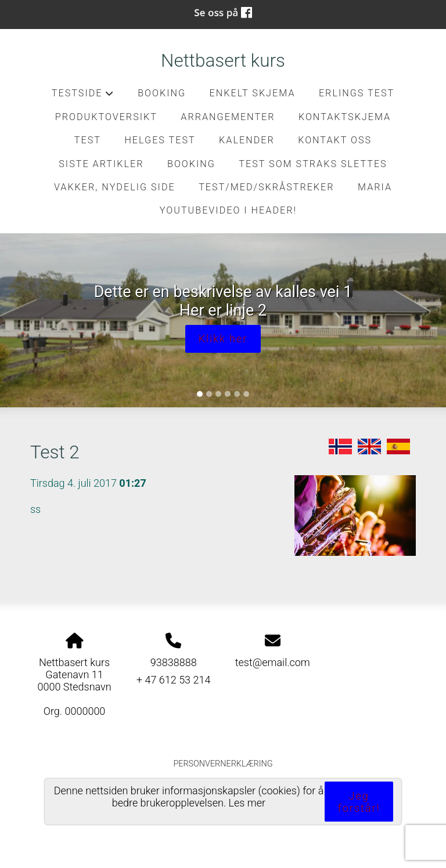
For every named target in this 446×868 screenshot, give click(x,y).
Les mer (247, 803)
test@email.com (273, 662)
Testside (83, 96)
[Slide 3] (218, 394)
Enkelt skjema (253, 93)
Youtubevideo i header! (228, 210)
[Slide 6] (246, 394)
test (88, 140)
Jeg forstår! (359, 802)
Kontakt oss (335, 140)
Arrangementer (228, 117)
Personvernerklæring (223, 764)
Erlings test (357, 93)
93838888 (174, 662)
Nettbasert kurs (223, 61)
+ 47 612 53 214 (174, 680)
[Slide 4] (228, 394)
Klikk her (223, 339)
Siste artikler (101, 164)
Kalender (247, 140)
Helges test (160, 140)
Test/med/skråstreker (266, 187)
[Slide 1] (200, 394)
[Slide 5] (237, 394)
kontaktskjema (345, 117)
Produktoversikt (106, 117)
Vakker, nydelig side (115, 187)
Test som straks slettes (313, 164)
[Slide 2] (209, 394)
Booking (162, 93)
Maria (375, 187)
